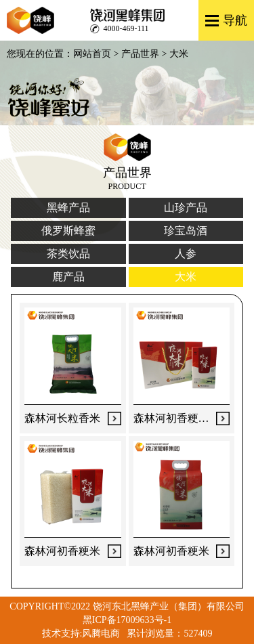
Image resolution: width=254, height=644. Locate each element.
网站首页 (92, 54)
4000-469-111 (126, 28)
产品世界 (140, 54)
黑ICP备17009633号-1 (127, 620)
